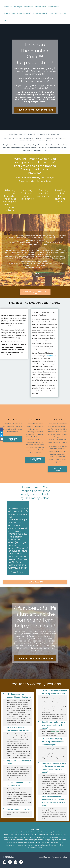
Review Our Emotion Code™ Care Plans (35, 292)
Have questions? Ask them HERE (35, 110)
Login (6, 20)
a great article (55, 731)
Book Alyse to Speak (40, 13)
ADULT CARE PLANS (13, 439)
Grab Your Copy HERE (35, 582)
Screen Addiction (54, 7)
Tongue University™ (24, 13)
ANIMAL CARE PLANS (57, 469)
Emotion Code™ (40, 7)
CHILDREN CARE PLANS (35, 460)
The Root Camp (9, 13)
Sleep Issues (28, 7)
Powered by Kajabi (59, 857)
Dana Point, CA (36, 276)
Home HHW (8, 7)
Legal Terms (44, 857)
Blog (51, 13)
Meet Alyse (18, 7)
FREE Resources (60, 13)
